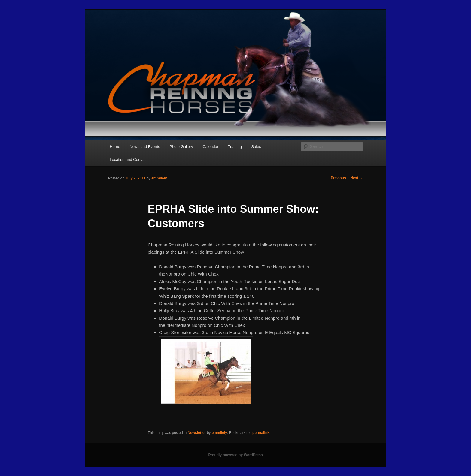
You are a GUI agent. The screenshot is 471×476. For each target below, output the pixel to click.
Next (357, 178)
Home (115, 147)
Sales (256, 147)
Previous (336, 178)
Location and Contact (128, 160)
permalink (261, 433)
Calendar (210, 147)
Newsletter (197, 433)
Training (235, 147)
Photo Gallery (181, 147)
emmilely (159, 178)
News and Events (145, 147)
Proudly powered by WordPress (235, 455)
